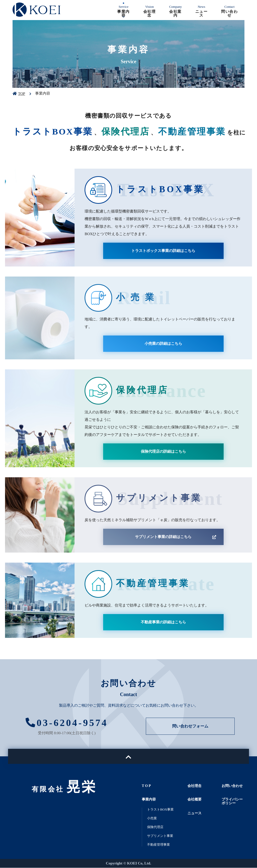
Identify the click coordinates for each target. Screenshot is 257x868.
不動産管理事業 (160, 845)
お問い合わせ (233, 786)
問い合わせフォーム (190, 726)
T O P (147, 786)
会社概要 (195, 799)
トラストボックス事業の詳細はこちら (163, 251)
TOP (22, 94)
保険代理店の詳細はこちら (163, 451)
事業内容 (149, 799)
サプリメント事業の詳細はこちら (163, 537)
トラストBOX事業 (162, 810)
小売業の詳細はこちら (163, 344)
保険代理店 (156, 827)
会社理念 (195, 786)
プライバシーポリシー (233, 801)
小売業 (153, 818)
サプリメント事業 (162, 836)
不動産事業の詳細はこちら (163, 622)
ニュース (195, 813)
